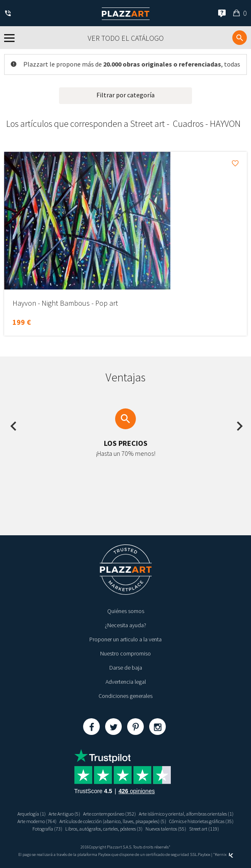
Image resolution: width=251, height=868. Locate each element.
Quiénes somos (126, 611)
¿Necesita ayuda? (125, 625)
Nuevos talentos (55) (166, 829)
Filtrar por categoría (125, 95)
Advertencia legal (126, 682)
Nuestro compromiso (125, 653)
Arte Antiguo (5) (64, 814)
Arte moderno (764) (37, 821)
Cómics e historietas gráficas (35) (201, 821)
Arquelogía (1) (32, 814)
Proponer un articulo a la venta (125, 639)
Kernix (224, 854)
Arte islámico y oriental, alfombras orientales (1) (186, 814)
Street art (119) (204, 829)
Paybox (204, 854)
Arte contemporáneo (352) (110, 814)
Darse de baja (126, 668)
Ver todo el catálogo (126, 38)
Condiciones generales (125, 696)
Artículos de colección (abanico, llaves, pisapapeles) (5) (113, 821)
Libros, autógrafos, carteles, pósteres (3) (104, 829)
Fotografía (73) (47, 829)
